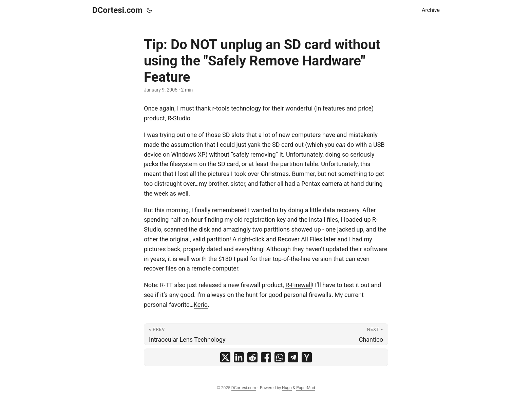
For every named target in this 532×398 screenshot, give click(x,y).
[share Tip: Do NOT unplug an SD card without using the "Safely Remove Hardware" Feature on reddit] (252, 357)
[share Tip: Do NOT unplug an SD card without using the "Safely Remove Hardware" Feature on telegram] (293, 357)
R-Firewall (299, 285)
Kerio (201, 305)
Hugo (287, 388)
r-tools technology (237, 108)
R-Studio (179, 118)
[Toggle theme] (149, 10)
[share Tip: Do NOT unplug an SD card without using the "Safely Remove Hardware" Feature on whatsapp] (280, 357)
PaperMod (306, 388)
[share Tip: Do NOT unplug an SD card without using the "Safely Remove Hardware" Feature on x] (225, 357)
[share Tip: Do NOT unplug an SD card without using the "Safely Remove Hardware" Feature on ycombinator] (307, 357)
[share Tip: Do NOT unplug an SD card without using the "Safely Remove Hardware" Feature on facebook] (266, 357)
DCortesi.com (117, 10)
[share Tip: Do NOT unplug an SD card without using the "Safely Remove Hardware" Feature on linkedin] (239, 357)
